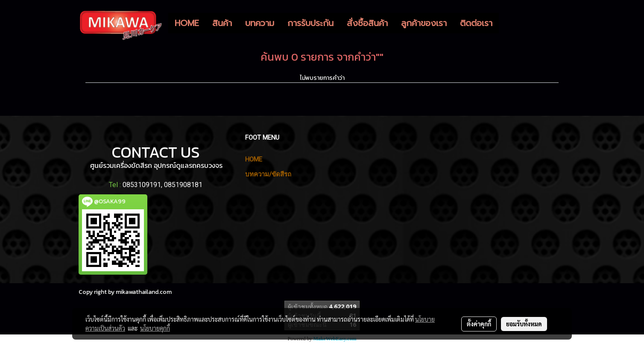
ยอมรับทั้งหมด (524, 324)
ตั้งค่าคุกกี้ (479, 324)
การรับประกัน (310, 23)
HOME (187, 23)
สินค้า (222, 23)
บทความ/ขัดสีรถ (268, 174)
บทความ (260, 23)
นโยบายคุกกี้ (155, 328)
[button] (506, 23)
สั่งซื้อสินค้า (367, 23)
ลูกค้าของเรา (424, 23)
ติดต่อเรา (476, 23)
